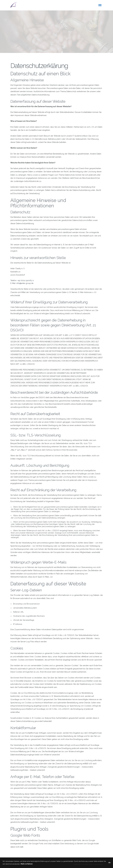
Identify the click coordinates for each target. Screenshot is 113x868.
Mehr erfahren (27, 864)
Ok (109, 863)
